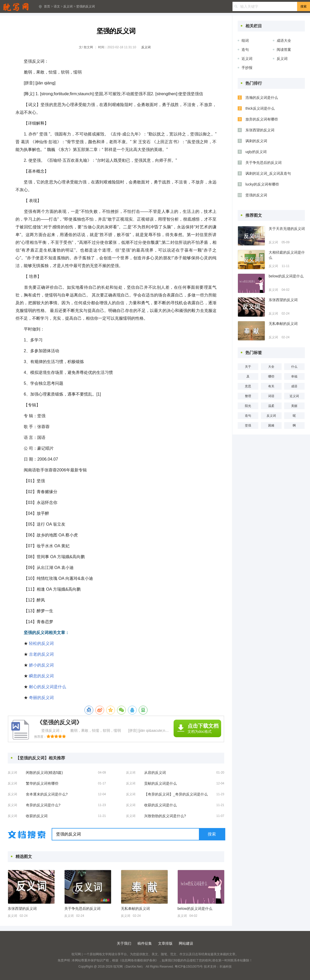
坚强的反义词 (86, 6)
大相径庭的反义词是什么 (287, 255)
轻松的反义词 (41, 643)
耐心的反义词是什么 (48, 687)
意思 (248, 386)
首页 (47, 6)
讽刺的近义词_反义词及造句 (268, 173)
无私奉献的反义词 (135, 909)
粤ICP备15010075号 (189, 967)
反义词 (68, 6)
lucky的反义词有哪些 (262, 184)
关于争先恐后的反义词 (82, 909)
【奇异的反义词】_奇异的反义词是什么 (176, 794)
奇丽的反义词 (41, 698)
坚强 (248, 425)
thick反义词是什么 (260, 108)
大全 (271, 367)
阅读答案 (284, 50)
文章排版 (165, 943)
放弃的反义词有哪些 (262, 119)
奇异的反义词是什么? (43, 805)
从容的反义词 (155, 773)
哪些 (271, 376)
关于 (248, 367)
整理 (248, 396)
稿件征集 (145, 943)
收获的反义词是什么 (160, 805)
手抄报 (247, 68)
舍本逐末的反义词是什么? (47, 794)
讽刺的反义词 (256, 141)
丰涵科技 (226, 967)
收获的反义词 (37, 816)
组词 (245, 41)
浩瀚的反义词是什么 (262, 98)
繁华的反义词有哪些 (42, 783)
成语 (294, 386)
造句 (245, 50)
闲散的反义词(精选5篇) (44, 773)
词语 (271, 396)
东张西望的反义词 (22, 909)
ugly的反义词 (256, 152)
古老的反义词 (41, 654)
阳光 (248, 406)
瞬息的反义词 (41, 676)
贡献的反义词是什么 (160, 783)
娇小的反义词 (41, 665)
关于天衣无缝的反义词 (287, 229)
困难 (271, 425)
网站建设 (186, 943)
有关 (271, 386)
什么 (294, 367)
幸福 (294, 376)
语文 (57, 6)
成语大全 (284, 41)
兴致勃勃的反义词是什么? (165, 816)
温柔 (271, 406)
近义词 (247, 59)
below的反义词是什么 (195, 909)
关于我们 (124, 943)
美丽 (294, 406)
